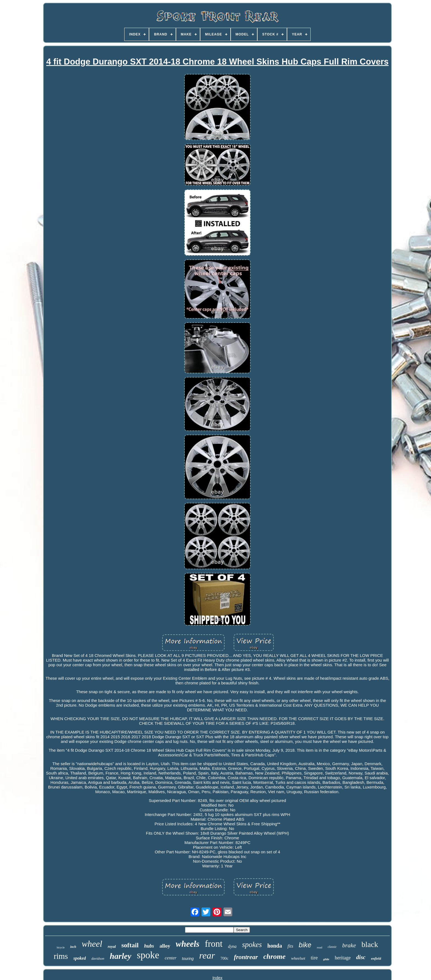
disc (361, 957)
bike (305, 945)
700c (224, 958)
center (170, 958)
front (214, 944)
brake (349, 945)
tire (314, 958)
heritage (343, 958)
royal (112, 947)
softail (130, 945)
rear (207, 955)
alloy (165, 946)
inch (73, 947)
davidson (98, 958)
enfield (376, 958)
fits (290, 946)
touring (188, 959)
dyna (232, 946)
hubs (149, 946)
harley (120, 956)
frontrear (246, 957)
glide (326, 959)
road (320, 947)
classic (332, 947)
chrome (274, 957)
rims (61, 956)
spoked (80, 958)
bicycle (61, 947)
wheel (92, 944)
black (370, 944)
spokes (252, 945)
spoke (148, 955)
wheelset (298, 958)
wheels (187, 944)
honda (275, 946)
